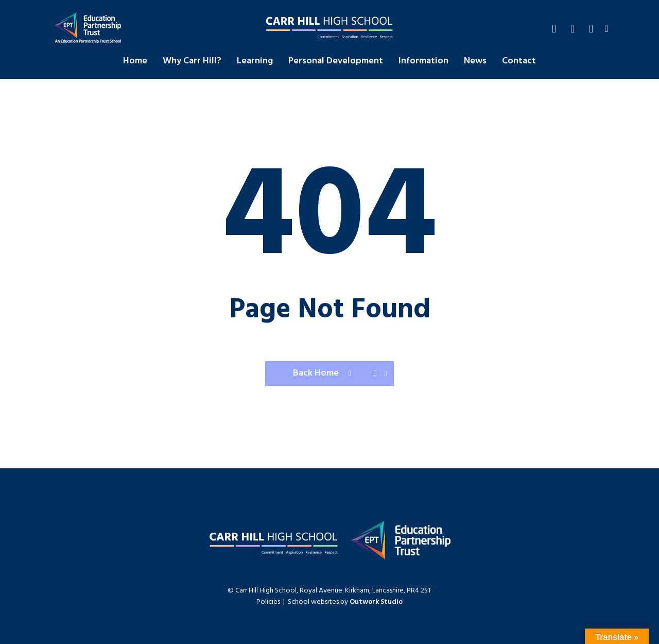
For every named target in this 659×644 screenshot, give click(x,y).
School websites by (345, 602)
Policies (268, 602)
